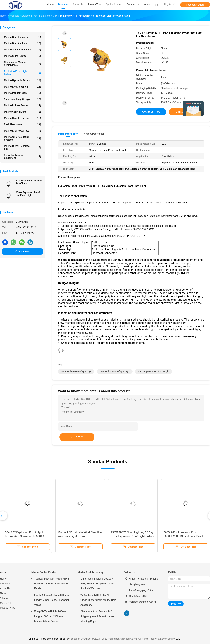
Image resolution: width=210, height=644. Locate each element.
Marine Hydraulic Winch (22, 80)
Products (5, 584)
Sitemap (4, 598)
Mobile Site (6, 603)
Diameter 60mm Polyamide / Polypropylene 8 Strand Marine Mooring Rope (97, 616)
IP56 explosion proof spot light (115, 372)
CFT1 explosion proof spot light (76, 372)
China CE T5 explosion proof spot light (49, 639)
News (3, 593)
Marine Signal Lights (22, 56)
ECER (178, 639)
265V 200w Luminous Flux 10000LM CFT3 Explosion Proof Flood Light (183, 536)
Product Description (94, 134)
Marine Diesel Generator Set (22, 147)
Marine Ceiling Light (22, 112)
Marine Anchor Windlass (22, 50)
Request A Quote (195, 5)
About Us (5, 588)
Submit (77, 437)
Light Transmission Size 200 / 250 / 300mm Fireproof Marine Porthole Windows (97, 584)
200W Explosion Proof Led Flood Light (28, 194)
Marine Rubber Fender (22, 105)
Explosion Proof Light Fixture (22, 73)
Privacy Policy (8, 608)
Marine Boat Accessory (22, 37)
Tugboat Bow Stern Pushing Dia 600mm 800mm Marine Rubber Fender (52, 584)
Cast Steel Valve (22, 124)
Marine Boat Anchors (22, 43)
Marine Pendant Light (22, 93)
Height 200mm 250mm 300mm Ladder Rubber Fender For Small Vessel (52, 600)
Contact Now (22, 252)
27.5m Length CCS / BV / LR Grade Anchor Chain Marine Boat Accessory (98, 600)
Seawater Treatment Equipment (22, 157)
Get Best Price (151, 112)
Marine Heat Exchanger (22, 118)
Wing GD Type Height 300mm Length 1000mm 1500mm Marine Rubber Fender (50, 616)
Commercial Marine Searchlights (22, 64)
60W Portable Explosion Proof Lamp (29, 182)
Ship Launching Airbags (22, 99)
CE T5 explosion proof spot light (154, 372)
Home (3, 579)
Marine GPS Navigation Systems (22, 138)
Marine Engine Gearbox (22, 131)
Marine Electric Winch (22, 87)
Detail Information (68, 134)
